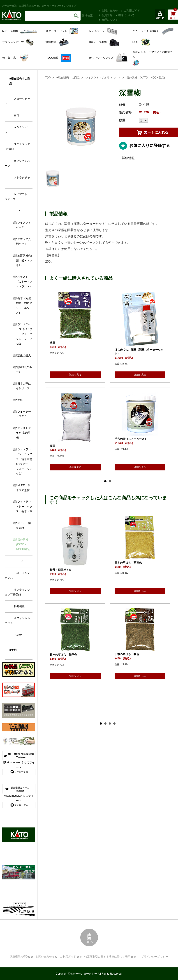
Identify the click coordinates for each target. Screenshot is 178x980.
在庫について (126, 15)
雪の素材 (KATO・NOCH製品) (146, 78)
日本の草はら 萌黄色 (128, 563)
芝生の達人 (24, 355)
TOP (48, 78)
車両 (16, 116)
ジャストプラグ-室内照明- (23, 433)
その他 (18, 635)
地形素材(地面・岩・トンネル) (24, 260)
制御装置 (19, 606)
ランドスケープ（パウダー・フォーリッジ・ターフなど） (24, 334)
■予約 (13, 650)
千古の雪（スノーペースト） (132, 439)
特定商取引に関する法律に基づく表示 (107, 957)
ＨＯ (21, 561)
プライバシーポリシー (155, 957)
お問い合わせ (110, 11)
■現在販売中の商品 (68, 78)
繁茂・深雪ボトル (61, 570)
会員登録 (107, 15)
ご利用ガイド (132, 11)
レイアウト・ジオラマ (99, 78)
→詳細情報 (127, 158)
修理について (110, 20)
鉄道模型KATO (19, 957)
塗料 (20, 400)
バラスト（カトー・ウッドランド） (24, 282)
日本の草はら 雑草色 (63, 655)
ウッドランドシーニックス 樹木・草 (24, 507)
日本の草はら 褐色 (127, 654)
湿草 (53, 343)
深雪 (53, 446)
